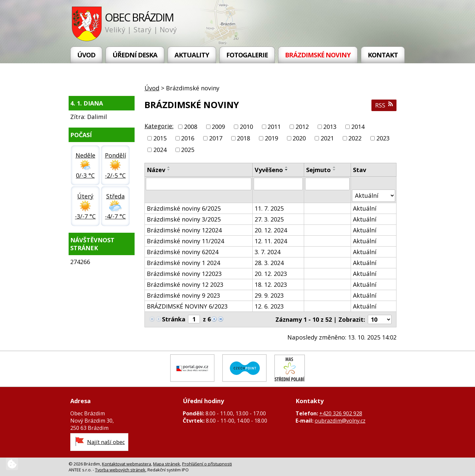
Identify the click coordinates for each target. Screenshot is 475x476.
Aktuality (192, 55)
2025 (188, 150)
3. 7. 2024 (268, 252)
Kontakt (383, 55)
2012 (302, 127)
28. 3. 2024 (269, 263)
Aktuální (365, 208)
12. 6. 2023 (269, 306)
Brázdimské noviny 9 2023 (183, 295)
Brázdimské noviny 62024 (183, 252)
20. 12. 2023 (271, 274)
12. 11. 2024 (271, 241)
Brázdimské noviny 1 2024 (183, 263)
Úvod (86, 55)
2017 (216, 138)
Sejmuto (318, 170)
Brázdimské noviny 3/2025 (184, 219)
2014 (358, 127)
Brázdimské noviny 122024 (184, 230)
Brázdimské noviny (318, 55)
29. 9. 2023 (269, 295)
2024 (160, 150)
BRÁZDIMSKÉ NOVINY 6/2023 (187, 306)
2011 (274, 127)
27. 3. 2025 (269, 219)
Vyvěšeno (269, 170)
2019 (271, 138)
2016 (188, 138)
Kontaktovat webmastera (127, 464)
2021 (327, 138)
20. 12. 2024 (271, 230)
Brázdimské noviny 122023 (184, 274)
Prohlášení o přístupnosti (207, 464)
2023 (383, 138)
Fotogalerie (247, 55)
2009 (218, 127)
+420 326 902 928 (341, 413)
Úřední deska (135, 55)
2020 (299, 138)
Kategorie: (159, 126)
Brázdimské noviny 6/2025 (184, 208)
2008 (191, 127)
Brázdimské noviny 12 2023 (185, 284)
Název (156, 170)
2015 (160, 138)
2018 (243, 138)
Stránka (174, 319)
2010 (246, 127)
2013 (330, 127)
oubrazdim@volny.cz (340, 421)
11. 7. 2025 (269, 208)
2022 (355, 138)
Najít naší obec (106, 442)
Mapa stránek (167, 464)
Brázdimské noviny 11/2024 (185, 241)
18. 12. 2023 (271, 284)
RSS (384, 105)
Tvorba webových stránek (120, 470)
